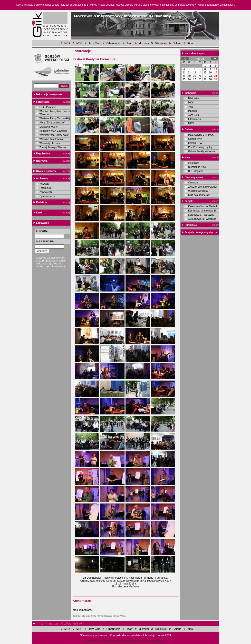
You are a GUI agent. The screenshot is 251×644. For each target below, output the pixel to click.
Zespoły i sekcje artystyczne (201, 232)
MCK (67, 43)
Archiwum (42, 178)
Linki (39, 213)
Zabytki (189, 201)
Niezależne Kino (197, 167)
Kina (190, 43)
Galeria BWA (195, 139)
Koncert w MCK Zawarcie (53, 131)
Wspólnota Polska (198, 191)
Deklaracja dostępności (50, 95)
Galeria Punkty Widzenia (202, 151)
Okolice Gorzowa (46, 171)
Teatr (129, 43)
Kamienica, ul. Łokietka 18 (202, 211)
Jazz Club (94, 43)
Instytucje (190, 93)
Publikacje (191, 225)
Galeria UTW (195, 143)
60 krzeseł (194, 163)
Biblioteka (161, 43)
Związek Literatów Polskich (203, 187)
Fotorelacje (43, 102)
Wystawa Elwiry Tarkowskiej (55, 118)
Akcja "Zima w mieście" (52, 123)
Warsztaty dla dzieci (50, 143)
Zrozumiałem (227, 5)
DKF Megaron (196, 171)
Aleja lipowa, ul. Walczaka (202, 219)
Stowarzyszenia (194, 177)
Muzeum (144, 43)
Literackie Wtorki (48, 127)
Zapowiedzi (46, 192)
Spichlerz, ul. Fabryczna (201, 215)
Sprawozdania (47, 196)
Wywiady (44, 184)
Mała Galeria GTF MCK (201, 135)
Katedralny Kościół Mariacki (203, 206)
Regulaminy (43, 154)
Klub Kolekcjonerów (199, 195)
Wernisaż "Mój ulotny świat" (54, 135)
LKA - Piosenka (48, 107)
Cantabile (193, 183)
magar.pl (160, 641)
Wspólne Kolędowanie (52, 139)
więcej (67, 102)
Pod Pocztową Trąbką (200, 147)
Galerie (177, 43)
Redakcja (41, 202)
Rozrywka (42, 161)
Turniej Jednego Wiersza (53, 147)
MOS (79, 43)
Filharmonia (113, 43)
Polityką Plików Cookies (102, 5)
